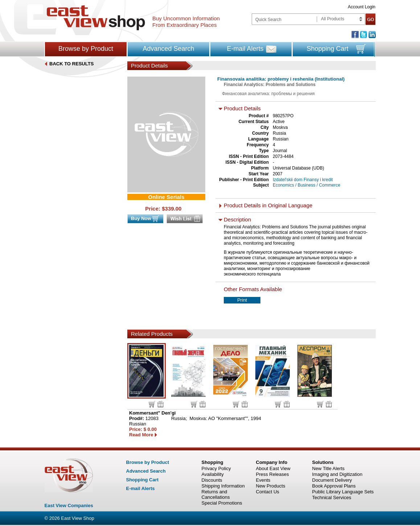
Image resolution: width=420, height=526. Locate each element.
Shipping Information (223, 486)
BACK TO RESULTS (71, 64)
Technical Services (332, 498)
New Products (271, 486)
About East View (273, 468)
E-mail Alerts (245, 49)
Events (263, 480)
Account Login (362, 7)
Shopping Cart (327, 49)
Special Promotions (222, 503)
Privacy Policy (216, 468)
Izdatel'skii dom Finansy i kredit (303, 180)
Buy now (152, 404)
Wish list (160, 404)
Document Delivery (332, 480)
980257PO (283, 116)
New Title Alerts (329, 468)
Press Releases (273, 474)
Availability (213, 474)
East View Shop (78, 518)
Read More (141, 435)
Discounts (212, 480)
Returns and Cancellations (216, 494)
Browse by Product (86, 49)
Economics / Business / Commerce (306, 185)
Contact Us (268, 492)
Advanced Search (168, 49)
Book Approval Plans (334, 486)
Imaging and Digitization (337, 474)
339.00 (173, 209)
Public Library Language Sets (343, 492)
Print (242, 300)
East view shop (96, 18)
